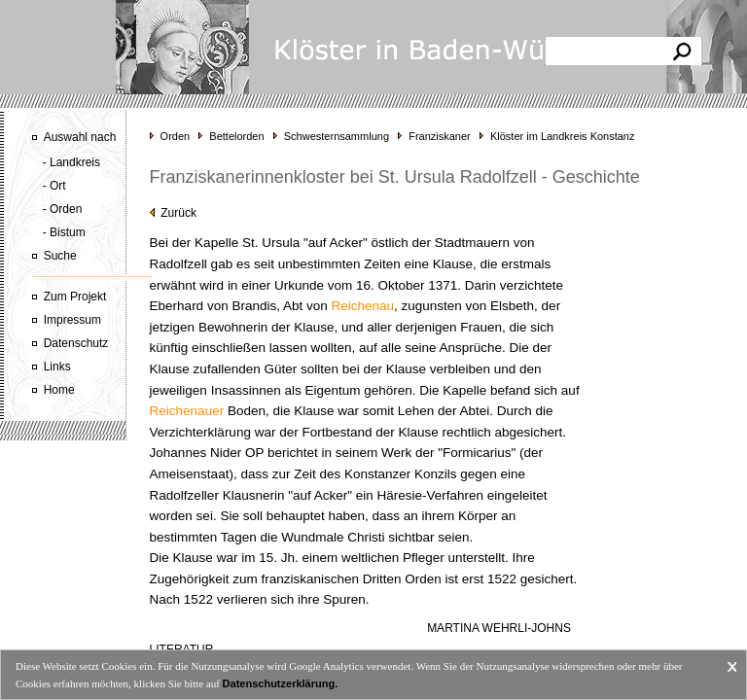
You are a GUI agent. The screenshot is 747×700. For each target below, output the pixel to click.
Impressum (72, 320)
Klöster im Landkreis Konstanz (563, 136)
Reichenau (362, 306)
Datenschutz (76, 343)
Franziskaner (440, 136)
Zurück (173, 213)
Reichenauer (187, 411)
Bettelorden (236, 136)
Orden (176, 136)
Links (57, 367)
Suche (60, 256)
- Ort (54, 186)
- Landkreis (71, 162)
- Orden (63, 209)
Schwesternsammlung (337, 136)
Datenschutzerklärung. (281, 683)
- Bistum (64, 232)
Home (59, 390)
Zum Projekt (75, 297)
